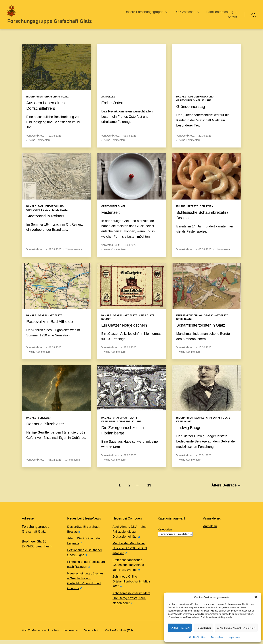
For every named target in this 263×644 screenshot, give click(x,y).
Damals (181, 101)
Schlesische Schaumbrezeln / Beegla (204, 220)
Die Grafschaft (185, 14)
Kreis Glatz (60, 215)
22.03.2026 (55, 254)
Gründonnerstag (192, 111)
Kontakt (231, 20)
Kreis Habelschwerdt (116, 426)
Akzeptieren (180, 628)
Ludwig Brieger (190, 432)
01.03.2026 (55, 352)
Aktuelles (108, 101)
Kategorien (165, 533)
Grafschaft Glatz (57, 101)
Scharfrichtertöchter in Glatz (202, 330)
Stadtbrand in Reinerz (47, 221)
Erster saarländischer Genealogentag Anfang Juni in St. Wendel (129, 568)
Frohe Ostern (114, 107)
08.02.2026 (55, 465)
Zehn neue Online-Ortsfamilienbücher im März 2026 (128, 585)
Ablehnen (203, 628)
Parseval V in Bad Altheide (51, 326)
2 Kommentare (74, 254)
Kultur (207, 105)
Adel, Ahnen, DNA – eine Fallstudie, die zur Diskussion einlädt (131, 535)
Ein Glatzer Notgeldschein (126, 330)
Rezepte (193, 211)
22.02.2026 (130, 352)
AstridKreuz (38, 141)
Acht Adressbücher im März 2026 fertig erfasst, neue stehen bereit (130, 602)
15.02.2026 (205, 352)
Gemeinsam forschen (46, 634)
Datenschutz (217, 637)
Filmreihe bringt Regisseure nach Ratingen (80, 570)
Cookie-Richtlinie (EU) (121, 634)
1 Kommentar (223, 254)
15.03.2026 (130, 250)
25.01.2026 (205, 460)
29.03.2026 (205, 141)
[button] (256, 597)
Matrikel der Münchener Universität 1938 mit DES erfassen (131, 552)
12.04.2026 (55, 141)
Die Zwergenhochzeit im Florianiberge (124, 435)
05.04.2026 (130, 141)
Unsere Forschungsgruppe (144, 14)
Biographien (35, 101)
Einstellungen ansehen (236, 628)
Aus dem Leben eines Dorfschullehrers (47, 110)
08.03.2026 (205, 254)
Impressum (234, 637)
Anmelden (210, 530)
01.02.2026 (130, 460)
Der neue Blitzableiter (47, 429)
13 (147, 489)
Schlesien (207, 211)
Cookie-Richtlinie (197, 637)
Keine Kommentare (40, 145)
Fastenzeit (111, 217)
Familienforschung (220, 14)
